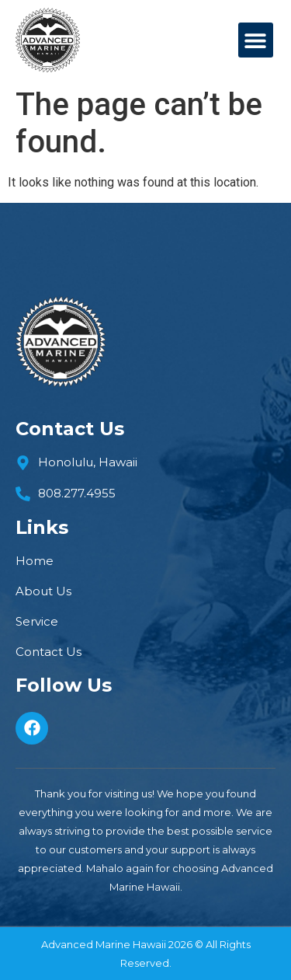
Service (37, 622)
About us (43, 591)
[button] (256, 40)
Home (35, 561)
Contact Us (48, 652)
